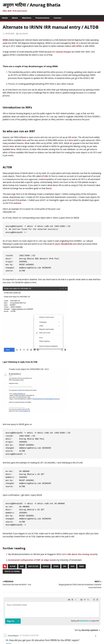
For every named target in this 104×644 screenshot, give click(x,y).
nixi (73, 566)
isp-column (24, 33)
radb (81, 566)
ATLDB (44, 176)
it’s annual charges (62, 52)
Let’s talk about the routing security (80, 554)
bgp (22, 566)
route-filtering (12, 571)
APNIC (79, 46)
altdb (13, 566)
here (24, 140)
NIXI (73, 43)
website (17, 203)
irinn (56, 566)
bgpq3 (46, 566)
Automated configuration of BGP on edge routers (32, 560)
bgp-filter (33, 566)
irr (65, 566)
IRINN (5, 40)
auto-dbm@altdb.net (66, 244)
